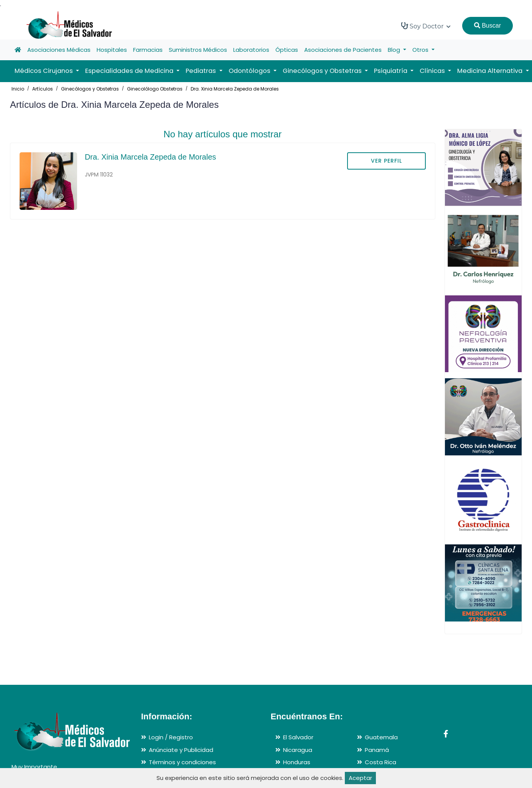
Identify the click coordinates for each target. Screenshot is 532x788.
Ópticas (287, 50)
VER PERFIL (386, 161)
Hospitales (112, 50)
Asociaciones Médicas (59, 50)
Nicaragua (298, 750)
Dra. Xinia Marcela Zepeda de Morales (235, 89)
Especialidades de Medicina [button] (130, 71)
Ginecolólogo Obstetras (155, 89)
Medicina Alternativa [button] (491, 71)
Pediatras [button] (202, 71)
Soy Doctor (426, 26)
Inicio (18, 89)
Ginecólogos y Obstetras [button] (323, 71)
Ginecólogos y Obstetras (90, 89)
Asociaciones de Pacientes (343, 50)
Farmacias (148, 50)
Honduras (297, 762)
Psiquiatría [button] (391, 71)
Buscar (488, 26)
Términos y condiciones (182, 762)
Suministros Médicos (198, 50)
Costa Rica (380, 762)
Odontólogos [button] (250, 71)
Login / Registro (171, 737)
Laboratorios (251, 50)
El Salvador (298, 737)
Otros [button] (421, 50)
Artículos (43, 89)
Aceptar (360, 778)
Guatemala (381, 737)
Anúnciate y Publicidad (181, 750)
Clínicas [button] (433, 71)
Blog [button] (395, 50)
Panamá (377, 750)
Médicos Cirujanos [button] (44, 71)
